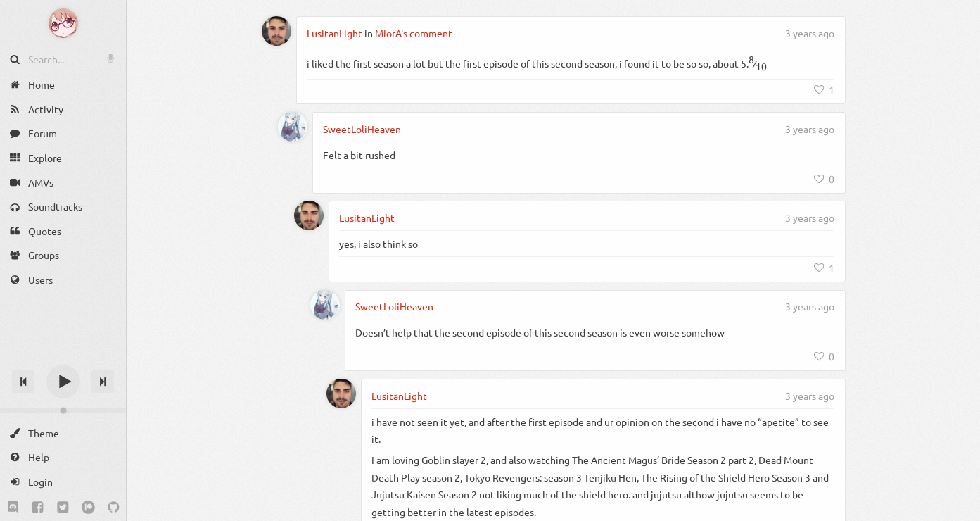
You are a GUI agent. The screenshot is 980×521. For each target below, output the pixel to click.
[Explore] (63, 158)
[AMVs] (63, 182)
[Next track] (103, 382)
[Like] (825, 89)
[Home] (63, 85)
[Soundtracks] (63, 207)
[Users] (63, 280)
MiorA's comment (414, 33)
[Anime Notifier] (63, 23)
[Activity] (63, 109)
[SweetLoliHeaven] (293, 127)
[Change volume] (63, 410)
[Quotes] (63, 231)
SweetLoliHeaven (362, 129)
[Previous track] (23, 382)
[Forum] (63, 133)
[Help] (63, 457)
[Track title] (63, 357)
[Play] (63, 382)
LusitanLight (335, 33)
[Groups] (63, 255)
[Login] (63, 482)
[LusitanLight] (276, 31)
